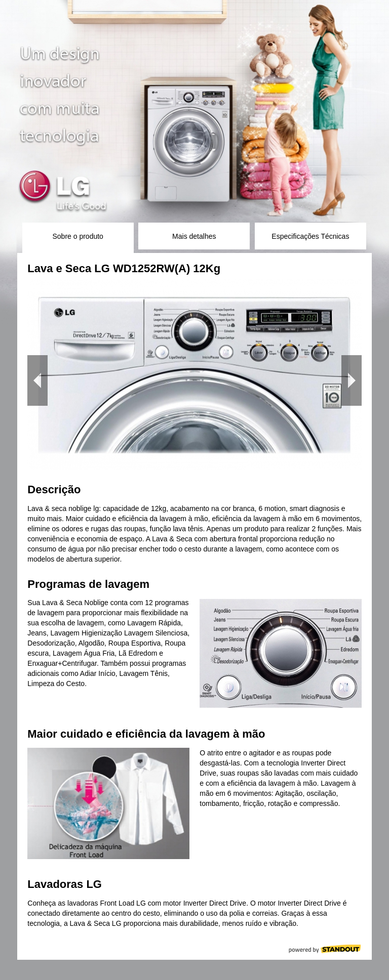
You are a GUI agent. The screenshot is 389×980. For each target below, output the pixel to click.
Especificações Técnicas (310, 236)
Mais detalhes (194, 236)
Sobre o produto (77, 236)
